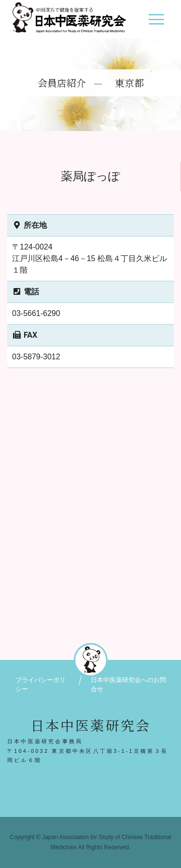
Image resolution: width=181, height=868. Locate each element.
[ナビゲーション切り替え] (156, 23)
